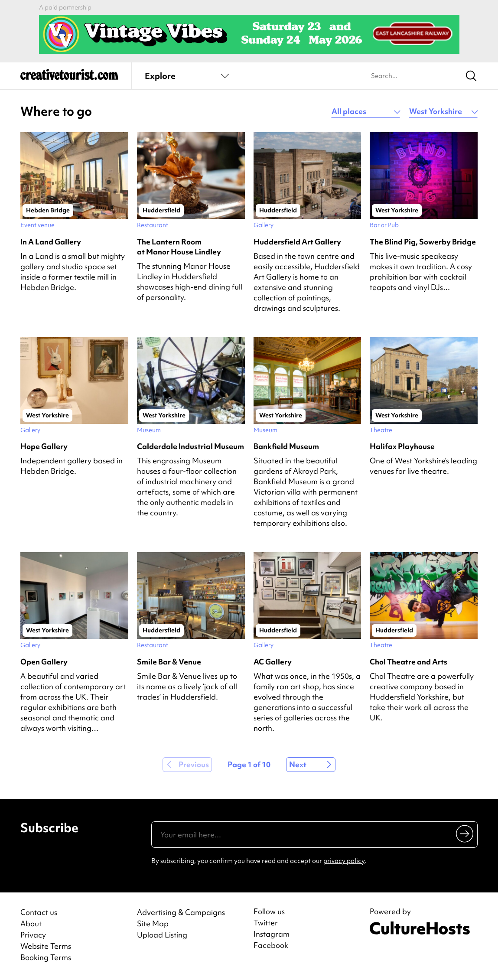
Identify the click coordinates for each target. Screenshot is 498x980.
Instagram (272, 934)
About (31, 923)
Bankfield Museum (286, 446)
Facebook (271, 945)
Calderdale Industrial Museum (190, 446)
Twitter (266, 923)
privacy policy (344, 861)
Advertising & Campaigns (181, 912)
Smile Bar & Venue (169, 662)
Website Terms (46, 946)
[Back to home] (69, 78)
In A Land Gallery (51, 242)
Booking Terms (46, 957)
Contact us (39, 912)
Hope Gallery (44, 446)
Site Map (153, 923)
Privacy (33, 935)
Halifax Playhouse (402, 446)
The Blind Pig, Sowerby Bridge (423, 242)
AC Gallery (273, 662)
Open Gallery (44, 662)
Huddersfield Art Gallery (297, 242)
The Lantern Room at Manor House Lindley (179, 247)
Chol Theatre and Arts (408, 662)
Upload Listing (162, 935)
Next (298, 764)
